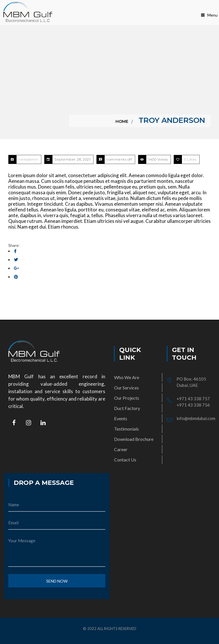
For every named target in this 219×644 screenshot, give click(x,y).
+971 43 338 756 (193, 405)
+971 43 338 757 (193, 399)
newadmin (28, 159)
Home (122, 121)
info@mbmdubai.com (196, 418)
